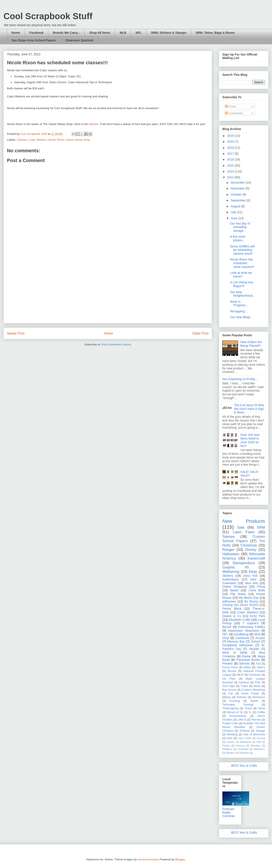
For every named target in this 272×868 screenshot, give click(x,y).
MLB (123, 33)
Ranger (228, 550)
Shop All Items (100, 33)
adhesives (229, 601)
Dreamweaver (238, 716)
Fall (258, 664)
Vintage (261, 731)
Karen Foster (250, 694)
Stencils (244, 663)
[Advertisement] (108, 293)
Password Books (248, 660)
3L (250, 712)
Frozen (260, 638)
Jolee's (261, 667)
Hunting (261, 738)
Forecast (228, 809)
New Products (244, 521)
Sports (254, 701)
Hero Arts (251, 583)
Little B (242, 720)
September (238, 200)
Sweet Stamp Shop (78, 140)
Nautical (244, 682)
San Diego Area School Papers (34, 40)
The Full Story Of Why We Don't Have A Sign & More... (249, 409)
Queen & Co (232, 616)
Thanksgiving (230, 708)
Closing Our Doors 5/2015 (240, 605)
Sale (241, 527)
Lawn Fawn (244, 532)
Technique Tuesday (238, 705)
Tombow (245, 731)
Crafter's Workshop (253, 690)
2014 (231, 171)
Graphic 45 (236, 567)
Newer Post (16, 333)
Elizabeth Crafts (239, 620)
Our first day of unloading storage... (240, 227)
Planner (256, 720)
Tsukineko (243, 749)
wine (230, 738)
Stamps (229, 537)
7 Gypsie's (250, 623)
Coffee (261, 712)
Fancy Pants (230, 667)
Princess (240, 746)
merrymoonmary (148, 859)
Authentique (231, 579)
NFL (139, 33)
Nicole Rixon (56, 140)
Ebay (253, 572)
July (234, 212)
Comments (234, 113)
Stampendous (244, 563)
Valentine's (259, 749)
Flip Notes (238, 594)
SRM (261, 527)
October (237, 195)
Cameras (229, 816)
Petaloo (228, 663)
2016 (231, 159)
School (256, 641)
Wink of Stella (235, 653)
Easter (247, 656)
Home (16, 33)
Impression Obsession (244, 631)
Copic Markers (38, 140)
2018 (231, 148)
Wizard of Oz (235, 712)
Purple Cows (230, 723)
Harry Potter (245, 738)
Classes (22, 140)
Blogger (180, 859)
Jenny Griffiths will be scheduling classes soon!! (242, 250)
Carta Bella (257, 590)
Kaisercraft (256, 558)
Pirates (226, 746)
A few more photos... (238, 238)
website (94, 124)
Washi (234, 590)
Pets (258, 682)
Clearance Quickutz (79, 40)
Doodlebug (241, 634)
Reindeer (256, 746)
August (236, 206)
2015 (231, 166)
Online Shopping (234, 587)
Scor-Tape (229, 686)
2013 (231, 177)
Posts (231, 107)
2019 (231, 142)
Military (227, 697)
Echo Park (258, 616)
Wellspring (231, 572)
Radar (227, 812)
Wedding (232, 734)
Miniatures (246, 742)
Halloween (231, 554)
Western (231, 753)
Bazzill (227, 627)
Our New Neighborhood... (243, 294)
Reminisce (259, 697)
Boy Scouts (229, 690)
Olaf (259, 742)
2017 (231, 154)
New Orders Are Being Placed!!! (251, 344)
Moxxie (232, 671)
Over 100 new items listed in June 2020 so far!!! (250, 440)
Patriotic (242, 697)
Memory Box (236, 641)
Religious (227, 749)
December (238, 183)
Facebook (36, 33)
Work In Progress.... (239, 304)
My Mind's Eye (249, 598)
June (234, 218)
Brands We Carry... (66, 33)
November (238, 188)
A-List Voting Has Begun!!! (242, 284)
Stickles (254, 649)
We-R (240, 675)
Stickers (228, 576)
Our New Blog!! (240, 317)
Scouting (235, 701)
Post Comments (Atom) (116, 344)
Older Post (200, 333)
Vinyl (226, 638)
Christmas (249, 545)
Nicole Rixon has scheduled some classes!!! (242, 263)
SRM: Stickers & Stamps (169, 33)
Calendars (229, 583)
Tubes (244, 686)
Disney (251, 550)
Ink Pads (229, 679)
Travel (248, 708)
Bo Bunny (251, 601)
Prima (261, 587)
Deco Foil (250, 576)
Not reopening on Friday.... (240, 379)
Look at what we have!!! (241, 275)
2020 (231, 136)
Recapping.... (239, 311)
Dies (254, 579)
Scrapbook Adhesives (238, 645)
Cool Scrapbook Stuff (48, 16)
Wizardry (244, 753)
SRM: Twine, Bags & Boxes (215, 33)
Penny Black (232, 609)
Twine (261, 708)
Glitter (247, 667)
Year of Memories (254, 734)
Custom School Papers (244, 539)
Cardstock (242, 638)
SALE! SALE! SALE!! (249, 474)
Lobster (231, 742)
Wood (257, 686)
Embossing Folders (252, 627)
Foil (230, 694)
